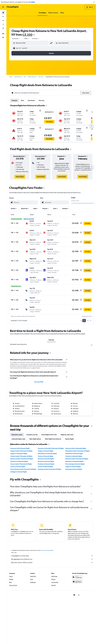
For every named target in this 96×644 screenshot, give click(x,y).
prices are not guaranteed (47, 550)
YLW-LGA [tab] (51, 340)
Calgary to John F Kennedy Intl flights (21, 451)
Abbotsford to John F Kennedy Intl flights (77, 451)
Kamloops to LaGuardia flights (74, 461)
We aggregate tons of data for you (52, 559)
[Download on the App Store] (77, 582)
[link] (20, 177)
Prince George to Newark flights (75, 464)
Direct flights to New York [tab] (49, 435)
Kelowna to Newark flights (46, 459)
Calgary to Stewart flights (73, 467)
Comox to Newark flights (18, 467)
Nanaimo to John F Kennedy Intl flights (77, 459)
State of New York (32, 77)
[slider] (94, 203)
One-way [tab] (41, 100)
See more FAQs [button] (39, 382)
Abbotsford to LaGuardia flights (47, 454)
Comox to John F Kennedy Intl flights (21, 464)
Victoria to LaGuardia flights (74, 456)
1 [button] (84, 321)
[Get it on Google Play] (77, 577)
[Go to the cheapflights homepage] (14, 7)
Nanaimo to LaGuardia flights (19, 461)
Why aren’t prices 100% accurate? (52, 562)
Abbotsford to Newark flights (74, 454)
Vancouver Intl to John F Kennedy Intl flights (51, 448)
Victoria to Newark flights (46, 456)
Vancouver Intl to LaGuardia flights (76, 448)
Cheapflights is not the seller (52, 556)
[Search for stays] (3, 17)
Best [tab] (22, 100)
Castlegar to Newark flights (19, 472)
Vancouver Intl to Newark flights (20, 448)
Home (11, 77)
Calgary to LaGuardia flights (19, 454)
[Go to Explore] (3, 28)
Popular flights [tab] (69, 439)
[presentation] (34, 35)
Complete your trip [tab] (32, 435)
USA (25, 77)
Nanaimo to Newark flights (46, 461)
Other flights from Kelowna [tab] (53, 439)
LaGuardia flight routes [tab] (18, 439)
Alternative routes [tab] (17, 435)
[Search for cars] (3, 20)
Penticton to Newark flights (46, 464)
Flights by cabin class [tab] (67, 435)
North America (18, 77)
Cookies (32, 2)
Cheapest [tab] (14, 100)
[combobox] (16, 39)
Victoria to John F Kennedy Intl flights (21, 456)
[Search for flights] (3, 13)
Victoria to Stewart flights (45, 467)
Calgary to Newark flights (46, 451)
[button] (94, 2)
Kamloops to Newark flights (74, 469)
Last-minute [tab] (31, 100)
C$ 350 (27, 35)
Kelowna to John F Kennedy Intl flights (22, 459)
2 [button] (88, 321)
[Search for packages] (3, 24)
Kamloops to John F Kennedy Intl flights (49, 469)
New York (41, 77)
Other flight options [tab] (35, 439)
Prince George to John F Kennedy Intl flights (23, 469)
